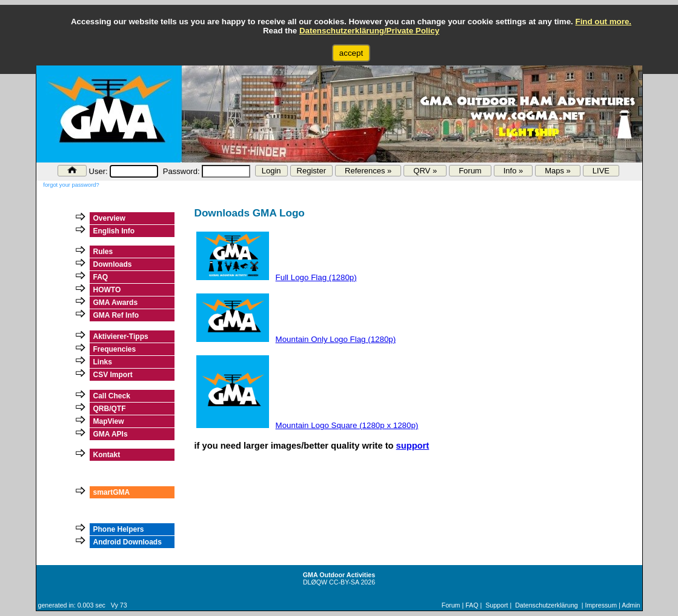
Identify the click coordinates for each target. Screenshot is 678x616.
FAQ (101, 277)
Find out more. (603, 22)
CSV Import (113, 375)
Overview (109, 218)
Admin (631, 605)
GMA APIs (111, 434)
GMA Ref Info (116, 315)
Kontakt (107, 455)
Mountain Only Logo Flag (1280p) (336, 339)
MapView (109, 421)
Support (497, 605)
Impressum (601, 605)
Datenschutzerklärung (547, 605)
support (413, 446)
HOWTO (107, 290)
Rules (103, 252)
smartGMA (112, 492)
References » (368, 171)
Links (103, 362)
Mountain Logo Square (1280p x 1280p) (347, 425)
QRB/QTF (110, 409)
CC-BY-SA (344, 582)
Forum (470, 171)
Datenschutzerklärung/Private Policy (369, 31)
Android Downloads (128, 542)
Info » (513, 171)
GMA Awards (116, 303)
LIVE (601, 171)
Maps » (558, 171)
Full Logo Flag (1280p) (316, 277)
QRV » (425, 171)
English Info (114, 231)
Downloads (113, 264)
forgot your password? (71, 185)
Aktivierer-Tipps (121, 336)
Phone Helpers (119, 529)
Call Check (112, 396)
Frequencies (115, 349)
